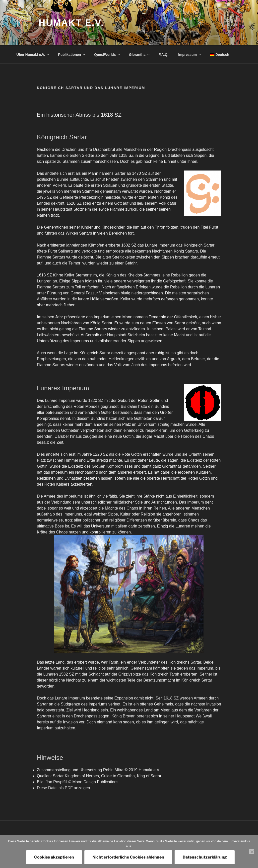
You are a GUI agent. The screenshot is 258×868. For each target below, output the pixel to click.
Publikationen (72, 55)
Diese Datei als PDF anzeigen (63, 788)
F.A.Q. (164, 55)
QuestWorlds (107, 55)
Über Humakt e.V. (33, 55)
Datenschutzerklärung (205, 857)
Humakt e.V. (71, 23)
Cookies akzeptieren (54, 857)
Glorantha (140, 55)
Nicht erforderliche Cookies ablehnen (128, 857)
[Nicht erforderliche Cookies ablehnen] (252, 852)
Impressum (190, 55)
